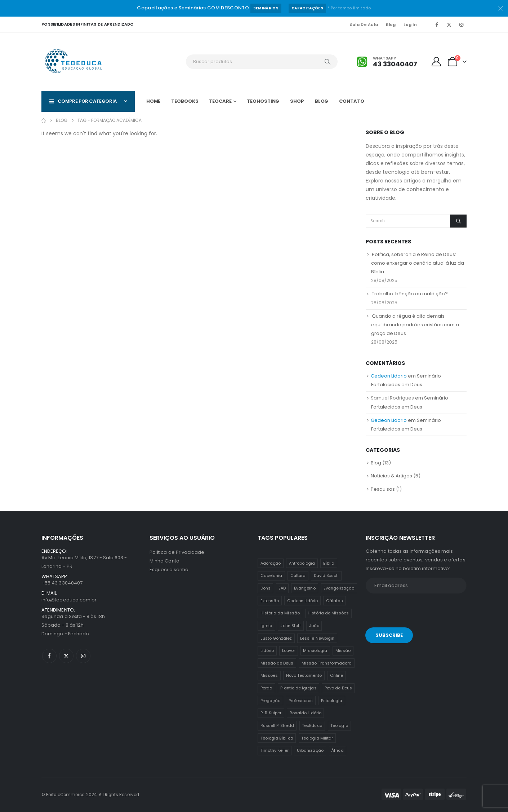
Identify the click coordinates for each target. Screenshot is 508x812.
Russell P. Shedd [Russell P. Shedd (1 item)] (277, 725)
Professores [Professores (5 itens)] (301, 701)
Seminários (266, 8)
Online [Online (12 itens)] (337, 675)
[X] (449, 25)
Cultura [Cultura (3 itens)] (298, 575)
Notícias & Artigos (391, 476)
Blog (391, 25)
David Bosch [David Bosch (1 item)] (326, 575)
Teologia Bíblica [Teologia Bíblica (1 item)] (277, 738)
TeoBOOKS (185, 101)
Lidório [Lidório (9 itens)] (267, 650)
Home (153, 101)
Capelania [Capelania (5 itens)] (271, 575)
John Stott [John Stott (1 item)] (291, 626)
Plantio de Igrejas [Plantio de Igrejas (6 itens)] (298, 688)
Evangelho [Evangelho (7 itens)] (305, 588)
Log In (410, 25)
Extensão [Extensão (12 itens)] (270, 601)
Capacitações (307, 8)
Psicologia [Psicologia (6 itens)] (332, 701)
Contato (351, 101)
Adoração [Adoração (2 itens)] (271, 563)
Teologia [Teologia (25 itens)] (339, 725)
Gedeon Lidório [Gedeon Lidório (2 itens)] (303, 601)
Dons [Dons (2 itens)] (266, 588)
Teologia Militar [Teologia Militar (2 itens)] (317, 738)
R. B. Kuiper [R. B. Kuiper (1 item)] (271, 713)
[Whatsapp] (387, 62)
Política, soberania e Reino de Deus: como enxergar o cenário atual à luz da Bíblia (418, 263)
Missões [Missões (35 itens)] (269, 675)
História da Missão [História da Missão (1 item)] (280, 613)
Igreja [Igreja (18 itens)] (266, 626)
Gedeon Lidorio (389, 376)
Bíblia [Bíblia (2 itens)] (329, 563)
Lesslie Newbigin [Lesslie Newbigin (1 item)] (317, 638)
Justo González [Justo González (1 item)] (276, 638)
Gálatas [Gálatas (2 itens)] (335, 601)
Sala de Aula (364, 25)
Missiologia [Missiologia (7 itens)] (315, 650)
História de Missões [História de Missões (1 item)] (328, 613)
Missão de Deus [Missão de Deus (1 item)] (277, 663)
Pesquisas (383, 489)
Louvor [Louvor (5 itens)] (289, 650)
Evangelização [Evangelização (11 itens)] (339, 588)
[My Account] (436, 62)
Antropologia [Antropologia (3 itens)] (302, 563)
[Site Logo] (74, 62)
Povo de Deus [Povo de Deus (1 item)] (338, 688)
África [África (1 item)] (337, 750)
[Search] (327, 62)
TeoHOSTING (263, 101)
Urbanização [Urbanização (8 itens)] (310, 750)
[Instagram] (461, 25)
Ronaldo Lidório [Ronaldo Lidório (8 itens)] (306, 713)
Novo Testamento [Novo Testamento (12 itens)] (304, 675)
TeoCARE (220, 101)
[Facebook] (437, 25)
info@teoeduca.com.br (69, 600)
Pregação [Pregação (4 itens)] (271, 701)
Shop (297, 101)
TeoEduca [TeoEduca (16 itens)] (312, 725)
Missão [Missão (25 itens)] (343, 650)
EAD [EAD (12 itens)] (282, 588)
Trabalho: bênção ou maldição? (410, 294)
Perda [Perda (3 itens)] (266, 688)
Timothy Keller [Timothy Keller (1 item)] (275, 750)
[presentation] (415, 612)
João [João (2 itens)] (314, 626)
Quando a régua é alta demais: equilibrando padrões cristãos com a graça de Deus (415, 325)
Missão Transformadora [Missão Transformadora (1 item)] (327, 663)
